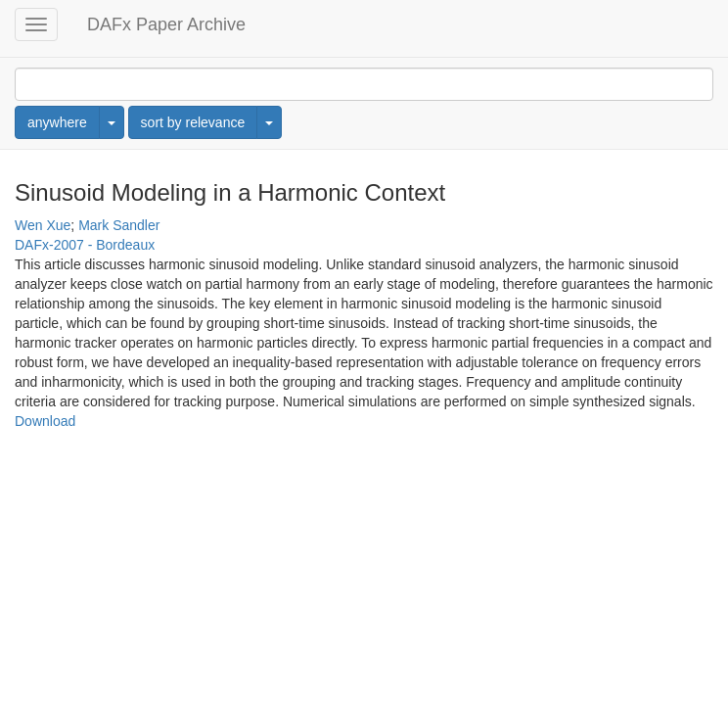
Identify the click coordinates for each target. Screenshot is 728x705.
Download (45, 421)
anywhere (57, 122)
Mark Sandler (119, 225)
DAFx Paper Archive (166, 24)
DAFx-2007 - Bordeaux (85, 245)
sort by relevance (193, 122)
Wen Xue (43, 225)
